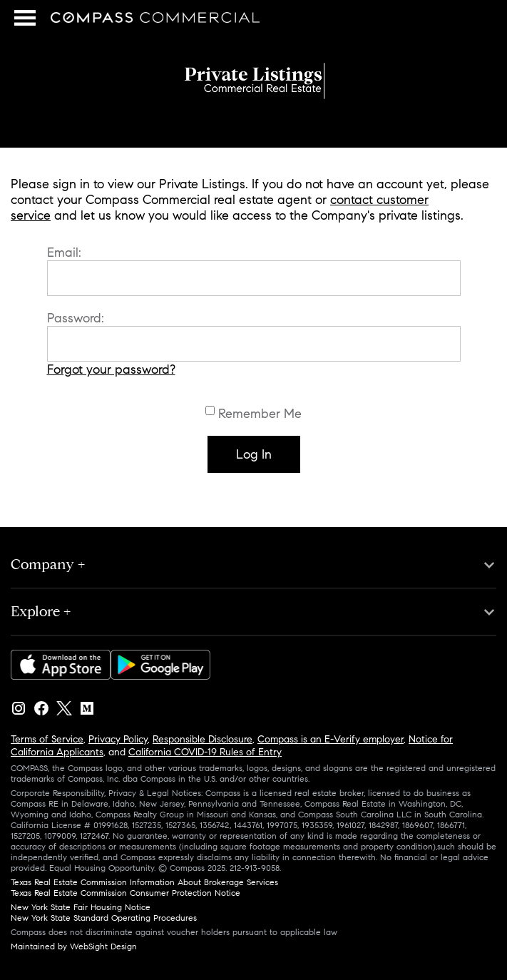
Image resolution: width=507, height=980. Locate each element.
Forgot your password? (111, 369)
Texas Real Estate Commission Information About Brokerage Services (144, 882)
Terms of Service (47, 739)
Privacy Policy (118, 739)
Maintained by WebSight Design (74, 946)
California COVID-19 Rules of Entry (205, 752)
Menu (24, 18)
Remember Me (260, 414)
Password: (76, 318)
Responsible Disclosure (203, 739)
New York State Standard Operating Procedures (104, 918)
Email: (64, 252)
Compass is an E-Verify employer (331, 739)
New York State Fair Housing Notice (81, 907)
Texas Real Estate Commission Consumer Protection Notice (126, 893)
